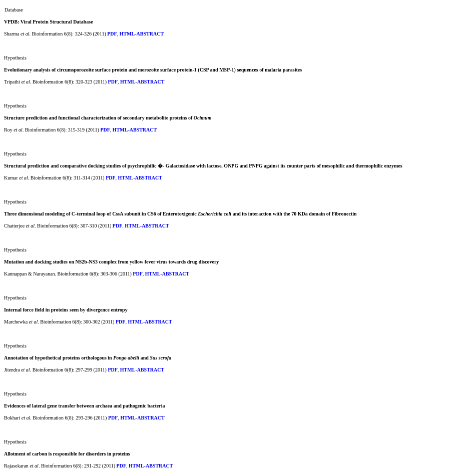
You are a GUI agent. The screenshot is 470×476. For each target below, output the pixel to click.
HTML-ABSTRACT (142, 34)
